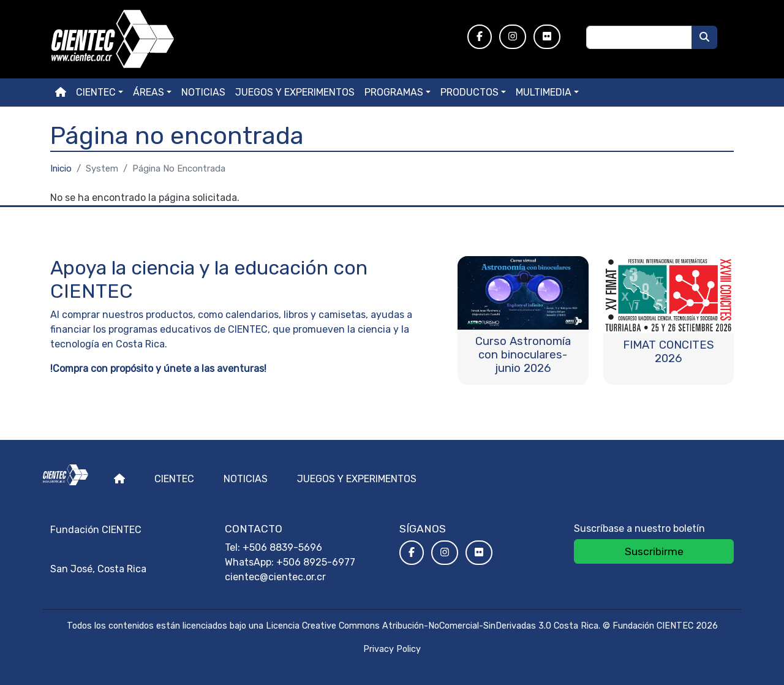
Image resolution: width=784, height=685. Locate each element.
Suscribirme (654, 551)
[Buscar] (704, 37)
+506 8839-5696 (282, 547)
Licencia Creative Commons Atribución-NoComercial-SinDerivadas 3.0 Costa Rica (432, 626)
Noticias (203, 92)
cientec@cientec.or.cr (275, 577)
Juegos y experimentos (295, 92)
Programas (394, 92)
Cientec (174, 479)
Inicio (61, 168)
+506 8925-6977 (316, 562)
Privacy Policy (392, 649)
